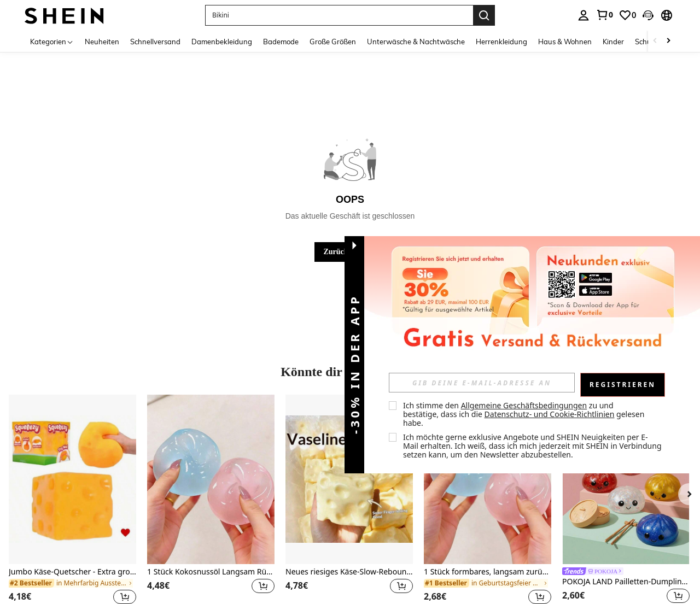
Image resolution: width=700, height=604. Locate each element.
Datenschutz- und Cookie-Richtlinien (550, 414)
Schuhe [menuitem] (647, 42)
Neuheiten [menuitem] (102, 42)
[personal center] (584, 15)
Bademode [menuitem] (281, 42)
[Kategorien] (52, 41)
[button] (648, 15)
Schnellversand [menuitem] (155, 42)
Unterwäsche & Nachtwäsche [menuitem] (416, 42)
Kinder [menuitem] (613, 42)
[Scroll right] (668, 41)
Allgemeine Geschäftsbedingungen (524, 405)
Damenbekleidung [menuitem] (222, 42)
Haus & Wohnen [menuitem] (565, 42)
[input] (482, 383)
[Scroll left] (655, 41)
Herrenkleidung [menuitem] (501, 42)
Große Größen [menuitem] (333, 42)
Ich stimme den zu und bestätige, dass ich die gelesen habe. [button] (525, 414)
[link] (604, 15)
